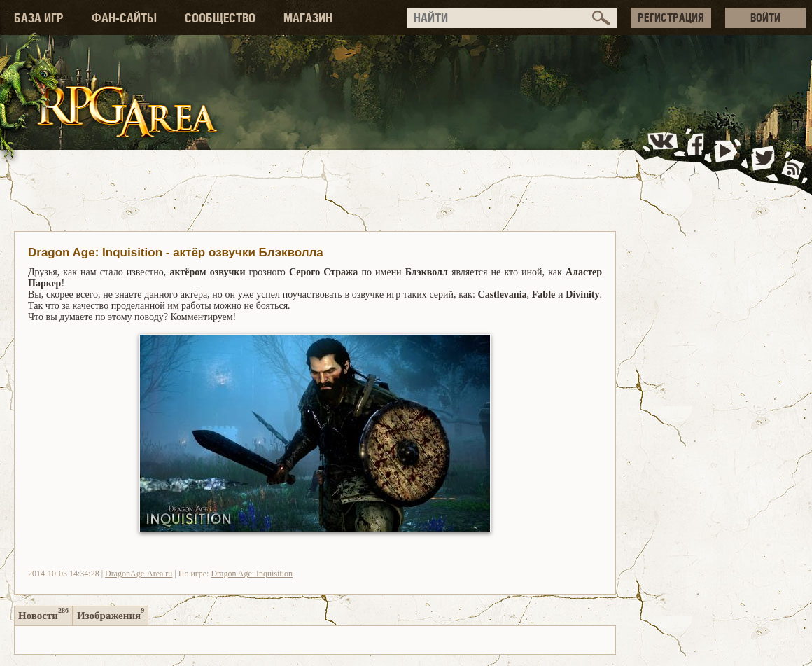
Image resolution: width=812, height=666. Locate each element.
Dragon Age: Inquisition (252, 574)
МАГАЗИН (308, 18)
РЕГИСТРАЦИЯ (671, 18)
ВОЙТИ (765, 18)
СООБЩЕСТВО (220, 18)
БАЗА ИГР (39, 18)
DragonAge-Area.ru (139, 574)
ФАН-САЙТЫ (124, 18)
